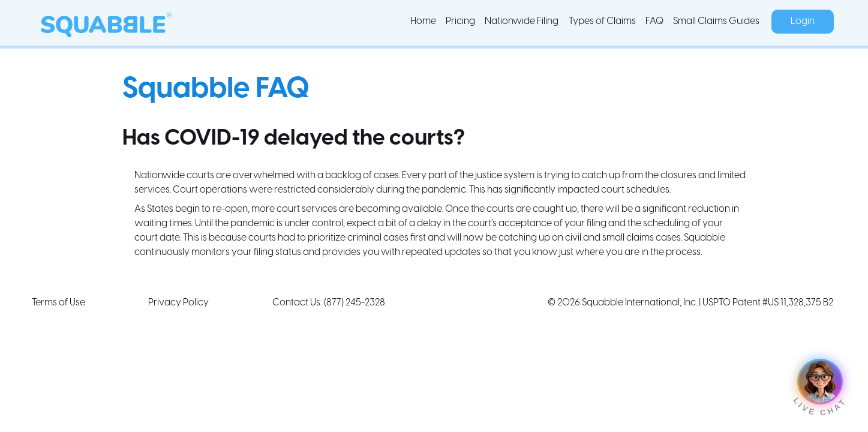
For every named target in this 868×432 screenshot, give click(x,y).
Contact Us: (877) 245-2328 (329, 303)
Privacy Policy (178, 303)
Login (803, 21)
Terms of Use (58, 303)
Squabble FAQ (216, 89)
